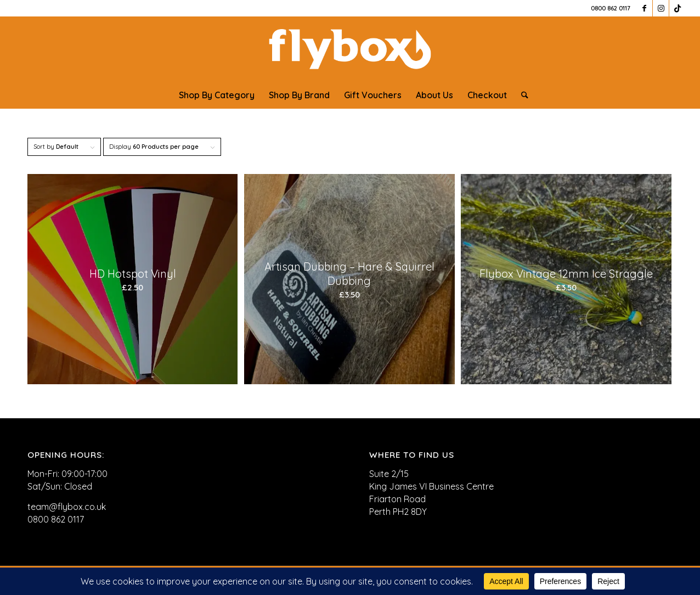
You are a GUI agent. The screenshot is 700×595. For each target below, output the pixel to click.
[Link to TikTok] (678, 8)
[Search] (521, 95)
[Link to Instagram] (661, 8)
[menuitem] (217, 95)
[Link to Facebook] (644, 8)
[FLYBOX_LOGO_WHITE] (350, 49)
